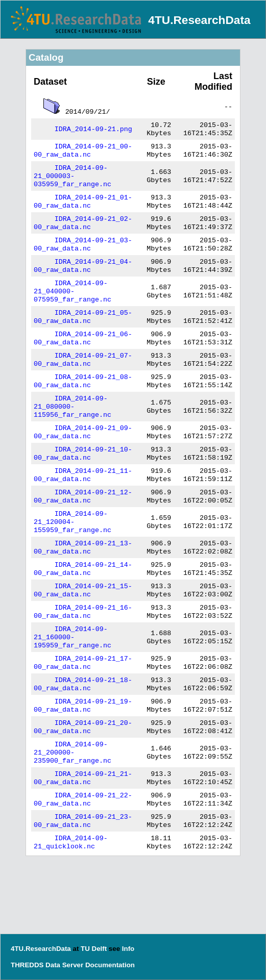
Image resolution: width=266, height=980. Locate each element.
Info (128, 949)
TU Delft (94, 949)
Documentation (110, 965)
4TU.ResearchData (199, 20)
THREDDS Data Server (47, 965)
